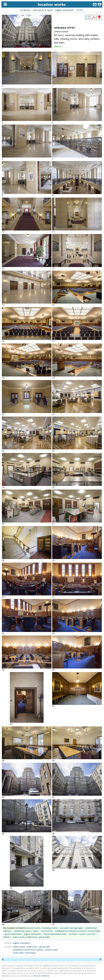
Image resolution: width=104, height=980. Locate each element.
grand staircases (13, 934)
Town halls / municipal (24, 953)
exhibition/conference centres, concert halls (78, 931)
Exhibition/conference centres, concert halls (35, 950)
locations (25, 10)
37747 (80, 10)
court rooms (47, 931)
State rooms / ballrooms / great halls (31, 947)
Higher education (22, 943)
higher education (65, 10)
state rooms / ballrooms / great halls (31, 937)
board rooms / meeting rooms (42, 928)
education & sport (43, 10)
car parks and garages (71, 928)
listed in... (59, 46)
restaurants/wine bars (55, 934)
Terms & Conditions (41, 976)
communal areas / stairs (26, 931)
